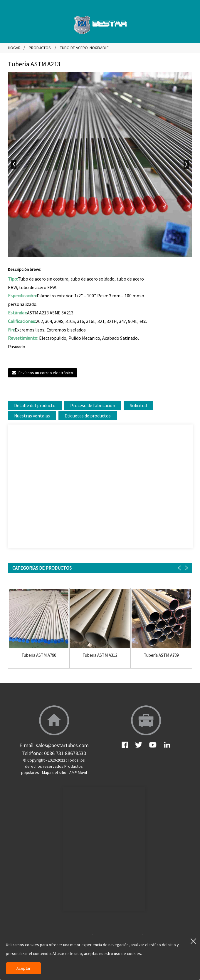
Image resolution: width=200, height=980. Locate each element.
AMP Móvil (78, 772)
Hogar (14, 48)
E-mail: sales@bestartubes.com (54, 745)
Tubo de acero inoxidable (84, 48)
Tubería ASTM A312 (100, 655)
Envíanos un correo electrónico (46, 373)
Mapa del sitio (54, 772)
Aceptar (23, 968)
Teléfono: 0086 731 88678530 (54, 753)
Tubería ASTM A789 (161, 655)
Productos (40, 48)
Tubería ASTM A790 (39, 655)
